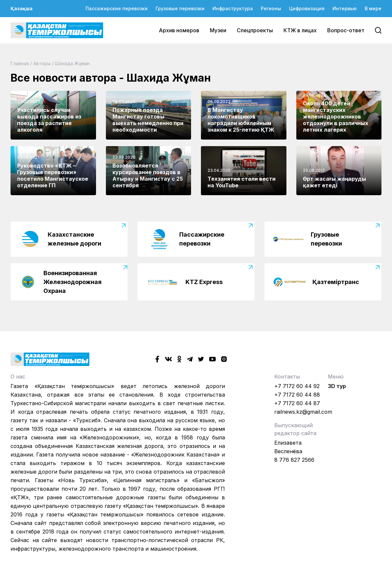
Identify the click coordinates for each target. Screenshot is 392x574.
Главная (20, 63)
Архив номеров (179, 30)
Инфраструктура (233, 8)
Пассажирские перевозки (117, 8)
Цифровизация (307, 8)
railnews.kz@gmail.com (303, 412)
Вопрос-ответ (346, 30)
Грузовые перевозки (180, 8)
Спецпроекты (255, 30)
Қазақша (22, 8)
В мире (373, 8)
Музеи (218, 30)
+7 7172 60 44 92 (297, 386)
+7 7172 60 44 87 (297, 403)
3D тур (337, 386)
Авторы (42, 63)
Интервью (345, 8)
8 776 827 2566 (294, 460)
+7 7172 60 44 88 (297, 395)
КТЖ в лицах (300, 30)
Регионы (271, 8)
